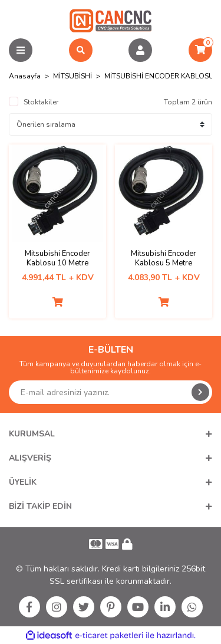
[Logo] (111, 20)
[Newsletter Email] (111, 392)
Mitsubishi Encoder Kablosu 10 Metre (57, 258)
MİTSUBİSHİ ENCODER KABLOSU (159, 76)
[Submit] (200, 392)
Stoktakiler (41, 102)
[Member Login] (140, 50)
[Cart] (200, 50)
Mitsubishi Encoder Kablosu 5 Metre (164, 258)
